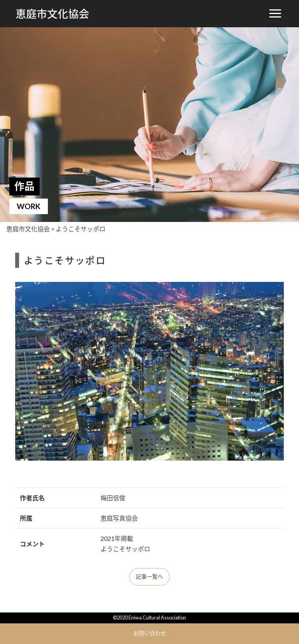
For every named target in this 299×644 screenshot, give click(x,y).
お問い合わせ (149, 633)
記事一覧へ (149, 577)
